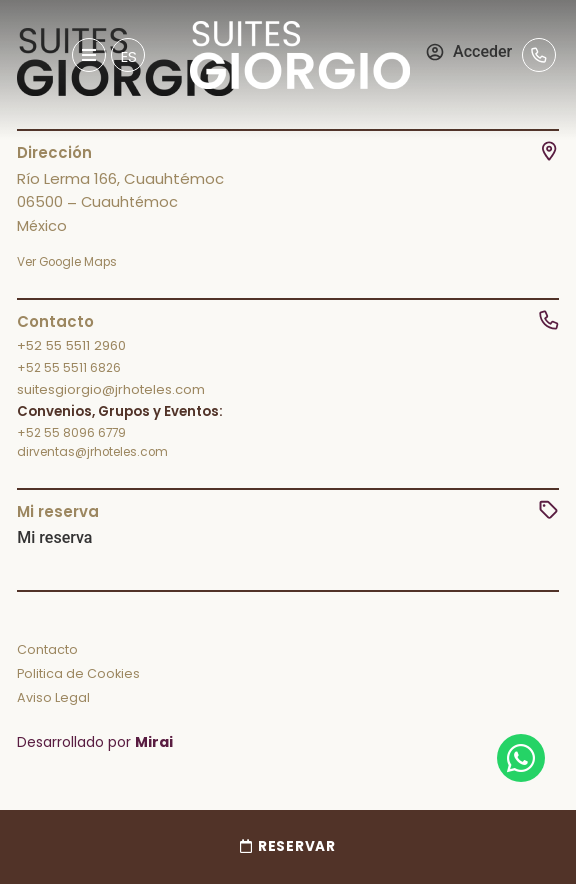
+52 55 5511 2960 (71, 345)
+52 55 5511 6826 (69, 368)
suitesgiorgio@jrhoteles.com (111, 389)
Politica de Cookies (78, 673)
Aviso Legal (53, 697)
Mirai (154, 742)
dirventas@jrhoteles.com (92, 452)
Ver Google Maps (67, 262)
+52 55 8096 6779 (71, 433)
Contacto (47, 649)
